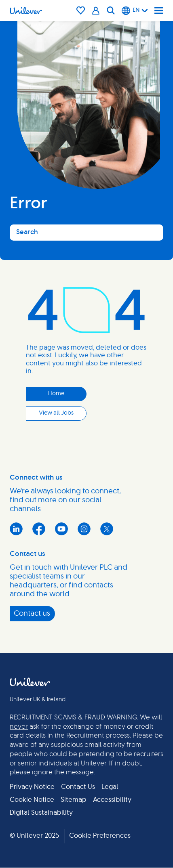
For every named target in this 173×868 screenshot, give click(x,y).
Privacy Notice (32, 787)
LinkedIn (16, 529)
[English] (135, 10)
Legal (110, 787)
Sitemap (74, 800)
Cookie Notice (32, 800)
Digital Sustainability (41, 813)
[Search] (111, 10)
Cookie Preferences (100, 836)
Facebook (39, 529)
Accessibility (112, 800)
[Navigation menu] (159, 10)
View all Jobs (56, 413)
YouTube (61, 529)
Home (56, 394)
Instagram (84, 529)
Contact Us (78, 787)
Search (27, 232)
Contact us (32, 614)
